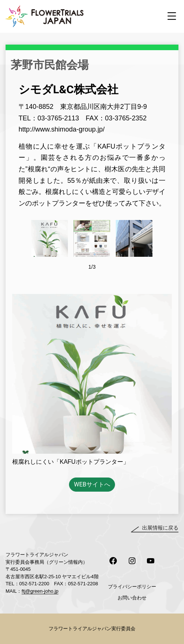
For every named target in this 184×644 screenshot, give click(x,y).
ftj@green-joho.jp (40, 591)
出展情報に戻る (160, 528)
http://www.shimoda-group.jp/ (62, 129)
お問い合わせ (132, 598)
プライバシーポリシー (132, 587)
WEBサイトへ (92, 484)
